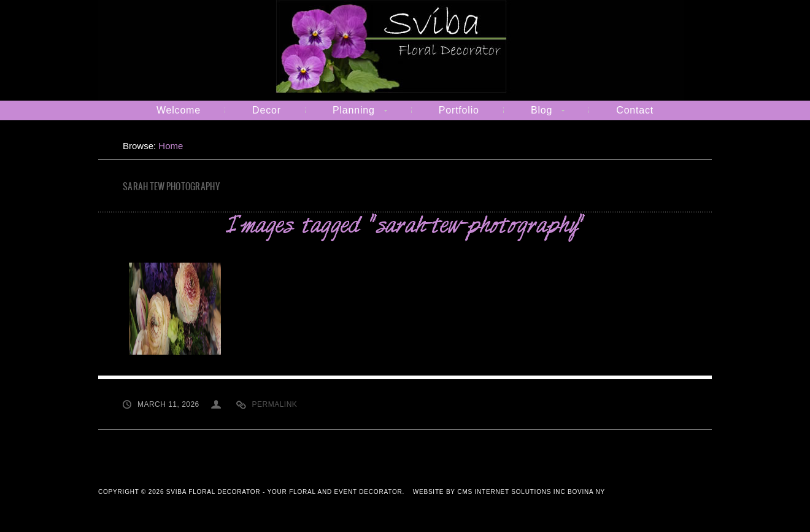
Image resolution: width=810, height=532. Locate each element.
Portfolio (459, 110)
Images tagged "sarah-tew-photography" (405, 227)
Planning (348, 113)
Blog (535, 113)
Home (171, 146)
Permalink (275, 404)
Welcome (179, 110)
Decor (267, 110)
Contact (635, 110)
